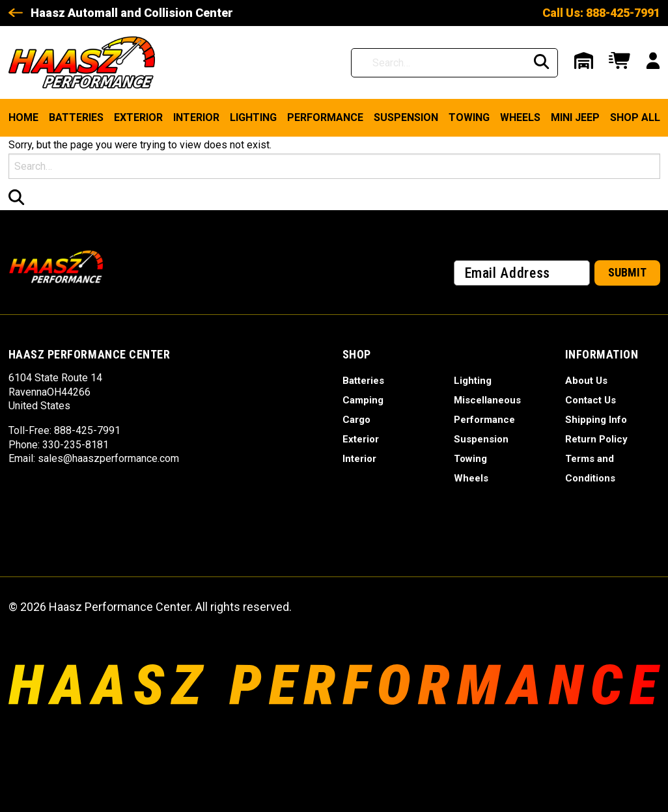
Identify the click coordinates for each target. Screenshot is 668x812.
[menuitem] (23, 118)
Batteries (76, 117)
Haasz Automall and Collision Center (132, 13)
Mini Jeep (575, 117)
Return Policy (596, 439)
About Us (586, 381)
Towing (469, 117)
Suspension (406, 117)
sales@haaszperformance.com (108, 458)
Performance (325, 117)
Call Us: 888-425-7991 (601, 13)
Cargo (356, 420)
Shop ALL (635, 117)
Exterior (138, 117)
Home (23, 117)
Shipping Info (596, 420)
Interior (196, 117)
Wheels (520, 117)
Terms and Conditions (590, 468)
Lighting (253, 117)
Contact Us (591, 400)
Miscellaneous (487, 400)
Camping (363, 400)
